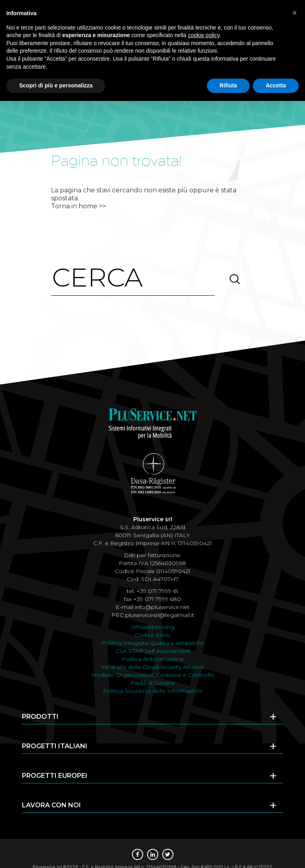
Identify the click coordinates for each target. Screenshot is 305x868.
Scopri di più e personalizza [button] (56, 85)
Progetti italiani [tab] (150, 748)
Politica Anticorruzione (152, 659)
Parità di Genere (153, 683)
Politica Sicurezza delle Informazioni (152, 691)
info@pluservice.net (162, 607)
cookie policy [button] (204, 35)
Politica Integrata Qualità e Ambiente (152, 643)
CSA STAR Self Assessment (153, 651)
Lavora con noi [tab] (150, 807)
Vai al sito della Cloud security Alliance (152, 667)
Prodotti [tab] (150, 719)
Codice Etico (152, 635)
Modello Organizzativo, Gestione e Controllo (153, 675)
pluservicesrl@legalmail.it (160, 615)
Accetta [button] (276, 85)
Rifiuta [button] (228, 85)
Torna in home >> (79, 206)
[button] (295, 13)
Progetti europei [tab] (150, 778)
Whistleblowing (153, 627)
